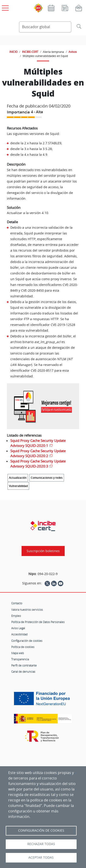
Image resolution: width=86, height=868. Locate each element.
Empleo (16, 616)
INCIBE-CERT (30, 52)
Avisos (73, 52)
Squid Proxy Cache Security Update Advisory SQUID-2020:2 (38, 453)
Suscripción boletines (43, 551)
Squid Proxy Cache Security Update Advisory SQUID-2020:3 (38, 464)
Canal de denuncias (23, 672)
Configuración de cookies (27, 641)
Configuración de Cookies (41, 830)
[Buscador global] (45, 27)
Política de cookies (23, 647)
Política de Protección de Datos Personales (38, 622)
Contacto (17, 603)
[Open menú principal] (5, 7)
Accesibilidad (19, 634)
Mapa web (18, 653)
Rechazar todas (41, 844)
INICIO (13, 52)
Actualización (18, 478)
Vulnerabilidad (18, 486)
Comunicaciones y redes (47, 478)
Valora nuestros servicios (27, 610)
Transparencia (20, 659)
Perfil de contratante (24, 665)
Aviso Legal (18, 628)
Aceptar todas (41, 857)
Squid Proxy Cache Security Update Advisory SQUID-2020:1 (38, 443)
